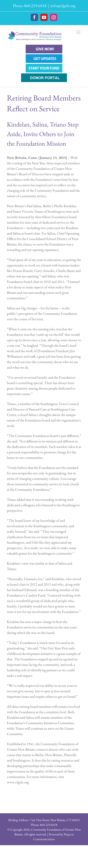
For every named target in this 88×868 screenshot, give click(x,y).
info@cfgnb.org (63, 6)
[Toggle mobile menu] (79, 32)
